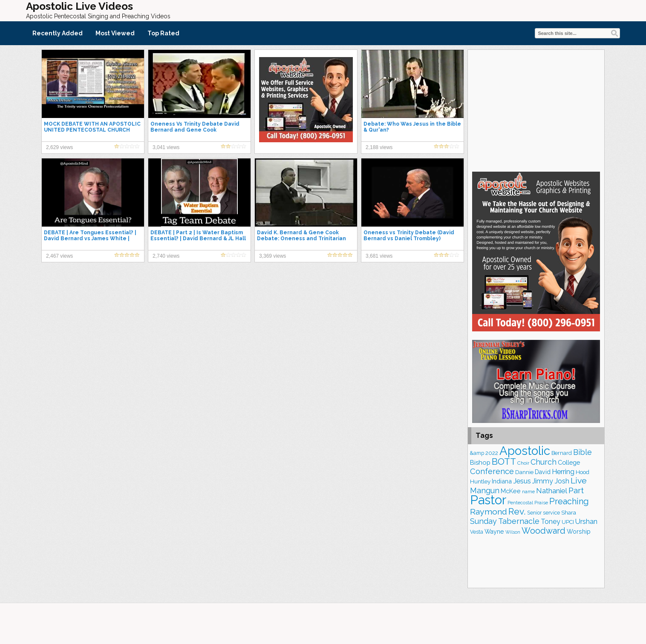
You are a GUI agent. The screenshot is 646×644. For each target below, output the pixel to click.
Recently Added (58, 33)
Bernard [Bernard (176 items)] (562, 453)
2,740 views (166, 256)
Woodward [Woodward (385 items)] (544, 531)
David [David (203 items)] (543, 472)
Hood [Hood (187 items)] (583, 472)
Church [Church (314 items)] (544, 462)
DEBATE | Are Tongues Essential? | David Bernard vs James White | (90, 236)
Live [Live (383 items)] (579, 481)
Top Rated (163, 33)
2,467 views (59, 256)
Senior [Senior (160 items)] (534, 513)
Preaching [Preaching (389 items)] (569, 501)
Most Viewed (115, 33)
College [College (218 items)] (569, 462)
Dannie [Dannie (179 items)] (524, 472)
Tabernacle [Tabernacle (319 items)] (519, 521)
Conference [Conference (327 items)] (492, 471)
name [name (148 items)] (528, 492)
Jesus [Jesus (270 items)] (522, 481)
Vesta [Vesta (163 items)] (477, 532)
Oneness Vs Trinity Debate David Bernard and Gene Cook (195, 127)
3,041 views (166, 147)
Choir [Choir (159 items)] (523, 463)
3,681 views (379, 256)
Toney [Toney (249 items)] (551, 522)
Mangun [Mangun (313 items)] (485, 490)
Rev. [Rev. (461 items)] (517, 511)
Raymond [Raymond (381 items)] (489, 512)
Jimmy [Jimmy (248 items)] (543, 481)
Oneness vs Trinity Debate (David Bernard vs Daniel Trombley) (409, 236)
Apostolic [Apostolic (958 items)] (525, 451)
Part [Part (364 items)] (576, 490)
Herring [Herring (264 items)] (563, 472)
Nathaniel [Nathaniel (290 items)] (552, 491)
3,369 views (273, 256)
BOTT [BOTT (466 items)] (504, 461)
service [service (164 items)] (551, 513)
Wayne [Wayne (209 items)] (494, 532)
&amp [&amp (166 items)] (477, 453)
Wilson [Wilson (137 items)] (513, 532)
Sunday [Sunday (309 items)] (483, 521)
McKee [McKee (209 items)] (511, 491)
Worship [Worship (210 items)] (579, 532)
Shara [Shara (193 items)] (569, 512)
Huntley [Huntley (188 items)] (480, 481)
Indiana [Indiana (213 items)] (502, 481)
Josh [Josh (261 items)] (562, 481)
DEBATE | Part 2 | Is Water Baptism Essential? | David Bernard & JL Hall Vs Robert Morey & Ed (198, 239)
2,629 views (59, 147)
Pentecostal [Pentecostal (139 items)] (520, 503)
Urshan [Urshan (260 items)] (586, 522)
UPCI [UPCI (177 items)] (568, 522)
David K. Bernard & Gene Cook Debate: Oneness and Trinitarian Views (301, 239)
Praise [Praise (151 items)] (541, 503)
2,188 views (379, 147)
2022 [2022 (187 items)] (492, 453)
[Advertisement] (536, 109)
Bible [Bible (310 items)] (583, 452)
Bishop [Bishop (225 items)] (480, 462)
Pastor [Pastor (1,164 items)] (488, 500)
